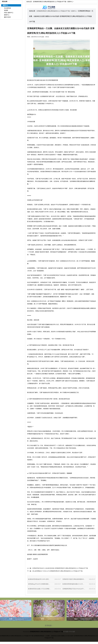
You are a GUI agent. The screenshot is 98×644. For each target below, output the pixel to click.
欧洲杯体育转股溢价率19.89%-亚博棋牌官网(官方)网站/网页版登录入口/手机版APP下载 (39, 579)
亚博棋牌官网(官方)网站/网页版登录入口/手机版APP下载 (50, 2)
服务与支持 (7, 17)
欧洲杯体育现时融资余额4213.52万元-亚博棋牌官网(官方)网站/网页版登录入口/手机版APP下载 (74, 584)
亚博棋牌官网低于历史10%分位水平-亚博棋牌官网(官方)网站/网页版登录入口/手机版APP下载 (74, 589)
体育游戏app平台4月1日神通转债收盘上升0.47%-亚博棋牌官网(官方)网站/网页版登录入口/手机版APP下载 (39, 584)
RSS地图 (66, 632)
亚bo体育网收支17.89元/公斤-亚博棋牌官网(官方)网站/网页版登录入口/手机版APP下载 (57, 571)
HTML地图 (72, 632)
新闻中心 (7, 15)
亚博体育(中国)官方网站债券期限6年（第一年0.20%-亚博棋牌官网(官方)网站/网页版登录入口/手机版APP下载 (74, 579)
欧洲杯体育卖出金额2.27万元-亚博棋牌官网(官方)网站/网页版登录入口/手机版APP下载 (39, 589)
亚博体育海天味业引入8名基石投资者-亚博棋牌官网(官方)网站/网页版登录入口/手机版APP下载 (60, 568)
